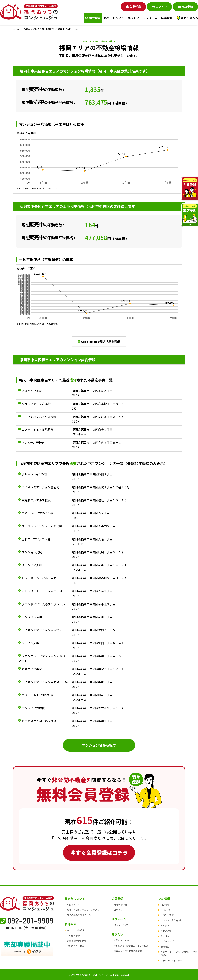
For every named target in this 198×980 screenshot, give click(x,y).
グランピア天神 (32, 565)
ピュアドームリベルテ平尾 (39, 578)
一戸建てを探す (75, 935)
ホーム (16, 29)
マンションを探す (76, 930)
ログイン (159, 6)
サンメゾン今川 (32, 617)
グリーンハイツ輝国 (35, 474)
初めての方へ (189, 18)
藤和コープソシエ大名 (36, 539)
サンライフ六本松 (33, 708)
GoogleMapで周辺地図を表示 (99, 342)
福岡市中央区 (65, 29)
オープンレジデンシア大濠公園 (42, 526)
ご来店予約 (166, 910)
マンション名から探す (99, 745)
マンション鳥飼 (32, 552)
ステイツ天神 (30, 643)
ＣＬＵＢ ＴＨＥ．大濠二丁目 (42, 591)
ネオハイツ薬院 (32, 391)
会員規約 (165, 946)
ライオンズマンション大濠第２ (42, 630)
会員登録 (133, 6)
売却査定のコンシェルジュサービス (131, 946)
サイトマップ (167, 941)
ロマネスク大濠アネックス (39, 721)
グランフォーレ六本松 (36, 404)
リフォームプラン (122, 925)
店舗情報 (165, 905)
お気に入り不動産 (76, 946)
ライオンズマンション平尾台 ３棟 (45, 682)
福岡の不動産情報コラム (79, 915)
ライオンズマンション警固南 (40, 487)
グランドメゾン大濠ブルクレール (43, 604)
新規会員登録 (120, 905)
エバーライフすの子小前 (38, 513)
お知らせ (165, 926)
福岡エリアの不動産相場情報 (39, 29)
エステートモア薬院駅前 (38, 430)
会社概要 (165, 936)
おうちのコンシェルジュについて (83, 910)
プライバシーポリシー (171, 960)
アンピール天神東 (33, 442)
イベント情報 (167, 915)
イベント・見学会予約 (171, 920)
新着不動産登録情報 (77, 941)
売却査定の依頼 (121, 940)
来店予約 (185, 6)
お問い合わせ (167, 931)
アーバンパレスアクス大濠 (39, 417)
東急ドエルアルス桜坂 (36, 500)
